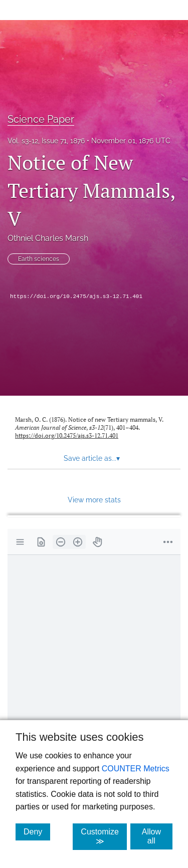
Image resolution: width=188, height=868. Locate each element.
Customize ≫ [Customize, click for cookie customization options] (104, 836)
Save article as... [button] (92, 458)
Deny (37, 831)
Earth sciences (39, 259)
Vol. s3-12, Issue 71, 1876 (46, 141)
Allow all (157, 836)
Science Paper (41, 119)
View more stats (94, 500)
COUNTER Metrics (136, 769)
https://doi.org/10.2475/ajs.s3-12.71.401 (76, 297)
